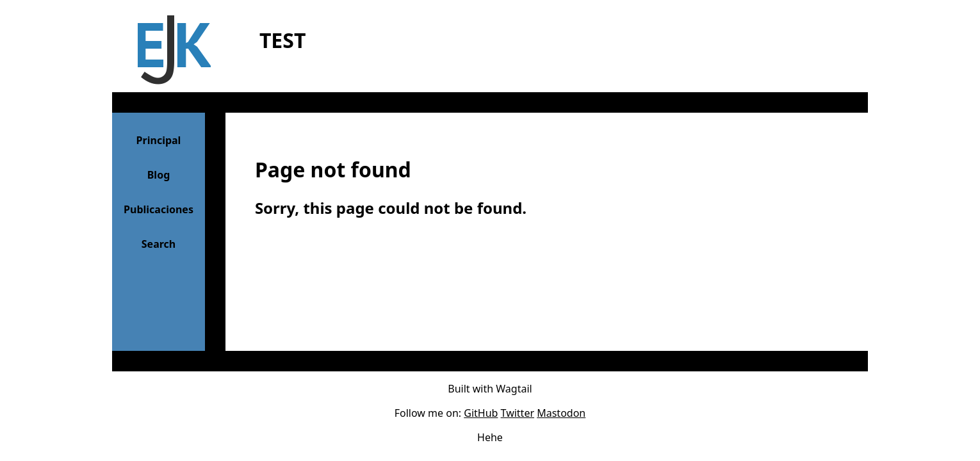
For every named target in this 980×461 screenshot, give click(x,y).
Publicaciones (159, 209)
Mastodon (561, 413)
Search (159, 244)
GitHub (481, 413)
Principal (159, 140)
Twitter (518, 413)
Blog (159, 175)
